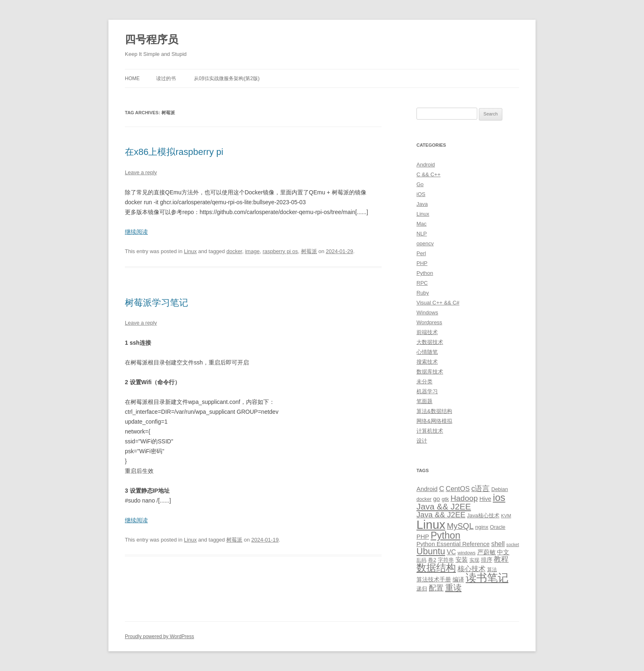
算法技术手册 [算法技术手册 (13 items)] (434, 579)
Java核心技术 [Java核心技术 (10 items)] (483, 515)
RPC (422, 283)
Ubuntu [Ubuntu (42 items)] (431, 551)
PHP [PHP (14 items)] (423, 537)
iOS (421, 194)
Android (426, 165)
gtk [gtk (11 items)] (445, 499)
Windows (427, 312)
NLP (422, 234)
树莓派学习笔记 (156, 303)
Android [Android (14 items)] (427, 489)
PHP (422, 263)
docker (234, 251)
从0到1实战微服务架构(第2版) (227, 78)
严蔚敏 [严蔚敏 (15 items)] (486, 552)
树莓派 (309, 251)
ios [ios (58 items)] (499, 497)
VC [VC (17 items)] (451, 552)
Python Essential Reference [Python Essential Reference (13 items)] (453, 544)
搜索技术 (427, 362)
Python (425, 273)
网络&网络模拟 (434, 421)
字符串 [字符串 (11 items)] (446, 560)
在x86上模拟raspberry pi (174, 152)
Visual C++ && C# (438, 303)
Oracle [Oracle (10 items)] (498, 527)
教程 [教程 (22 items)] (501, 559)
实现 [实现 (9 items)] (474, 560)
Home (132, 78)
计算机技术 (430, 431)
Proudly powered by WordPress (160, 636)
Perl (421, 253)
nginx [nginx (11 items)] (482, 527)
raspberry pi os (280, 251)
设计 (422, 441)
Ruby (423, 293)
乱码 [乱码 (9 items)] (421, 560)
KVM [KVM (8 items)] (506, 516)
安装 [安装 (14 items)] (462, 560)
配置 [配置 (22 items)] (436, 588)
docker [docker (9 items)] (424, 499)
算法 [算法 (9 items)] (492, 570)
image (252, 251)
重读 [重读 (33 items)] (453, 588)
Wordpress (429, 322)
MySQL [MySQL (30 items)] (460, 526)
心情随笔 (427, 352)
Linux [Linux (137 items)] (431, 525)
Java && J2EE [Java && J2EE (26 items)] (441, 515)
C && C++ (429, 174)
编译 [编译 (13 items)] (458, 579)
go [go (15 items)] (436, 499)
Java (422, 204)
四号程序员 (152, 39)
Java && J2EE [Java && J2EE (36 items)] (444, 506)
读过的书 (166, 78)
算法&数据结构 (434, 411)
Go (420, 184)
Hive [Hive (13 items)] (485, 499)
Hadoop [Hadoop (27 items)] (464, 498)
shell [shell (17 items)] (498, 544)
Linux (190, 251)
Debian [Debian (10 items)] (499, 489)
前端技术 (427, 332)
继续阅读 (136, 232)
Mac (422, 224)
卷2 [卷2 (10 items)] (432, 560)
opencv (425, 243)
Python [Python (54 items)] (445, 535)
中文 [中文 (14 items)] (503, 552)
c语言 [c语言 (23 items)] (480, 489)
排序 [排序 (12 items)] (487, 560)
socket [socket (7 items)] (513, 544)
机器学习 (427, 391)
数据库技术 (430, 372)
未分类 (424, 382)
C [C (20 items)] (442, 489)
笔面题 (424, 401)
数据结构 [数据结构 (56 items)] (436, 568)
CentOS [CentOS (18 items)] (458, 489)
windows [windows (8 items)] (467, 553)
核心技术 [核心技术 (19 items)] (471, 569)
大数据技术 (430, 342)
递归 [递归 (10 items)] (422, 589)
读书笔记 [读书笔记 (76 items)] (487, 578)
